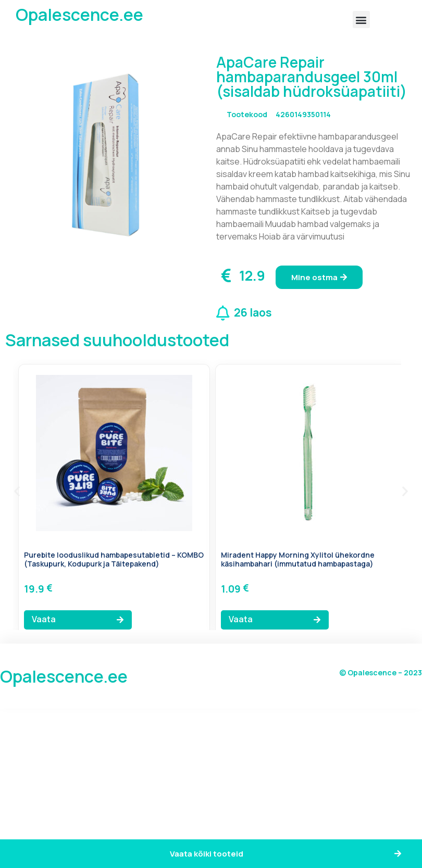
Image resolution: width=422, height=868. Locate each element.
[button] (361, 20)
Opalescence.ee (79, 15)
